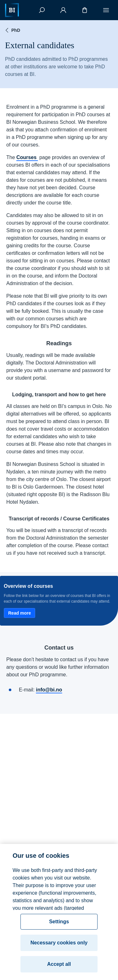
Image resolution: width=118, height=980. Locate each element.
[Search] (42, 10)
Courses (27, 157)
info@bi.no (49, 690)
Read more (20, 613)
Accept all (59, 967)
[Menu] (106, 10)
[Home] (12, 10)
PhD (12, 30)
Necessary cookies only (59, 946)
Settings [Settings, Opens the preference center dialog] (59, 924)
